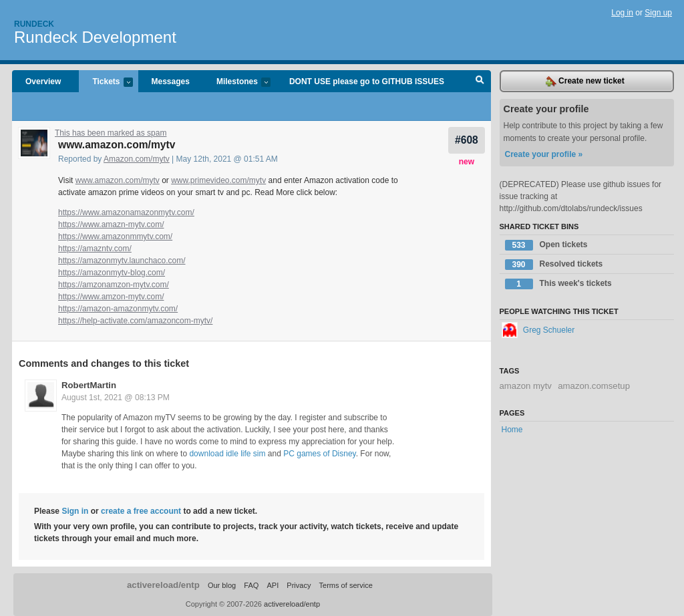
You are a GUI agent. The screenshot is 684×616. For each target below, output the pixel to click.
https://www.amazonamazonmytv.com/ (126, 212)
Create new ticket (585, 82)
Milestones (237, 83)
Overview (43, 82)
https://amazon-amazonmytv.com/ (118, 309)
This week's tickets (558, 284)
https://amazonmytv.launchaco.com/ (122, 261)
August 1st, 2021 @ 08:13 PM (116, 398)
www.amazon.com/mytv (118, 180)
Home (512, 430)
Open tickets (546, 245)
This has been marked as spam (111, 133)
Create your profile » (544, 154)
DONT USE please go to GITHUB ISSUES (367, 82)
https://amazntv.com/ (95, 249)
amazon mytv (526, 386)
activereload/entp (163, 585)
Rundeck (34, 24)
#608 (467, 140)
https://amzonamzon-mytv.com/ (114, 285)
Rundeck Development (95, 37)
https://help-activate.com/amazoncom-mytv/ (135, 321)
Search (480, 82)
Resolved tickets (554, 265)
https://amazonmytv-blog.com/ (112, 273)
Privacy (299, 585)
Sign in (75, 511)
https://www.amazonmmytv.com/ (115, 237)
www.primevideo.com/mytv (218, 180)
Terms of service (346, 585)
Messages (171, 82)
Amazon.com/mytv (137, 159)
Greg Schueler (538, 330)
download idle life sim (227, 454)
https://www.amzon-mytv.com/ (111, 297)
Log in (622, 13)
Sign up (658, 13)
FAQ (251, 585)
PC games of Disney (320, 454)
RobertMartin (89, 385)
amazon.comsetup (594, 386)
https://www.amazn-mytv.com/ (111, 224)
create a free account (141, 511)
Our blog (222, 585)
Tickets (106, 83)
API (273, 585)
